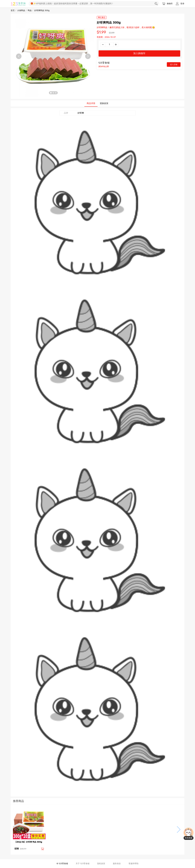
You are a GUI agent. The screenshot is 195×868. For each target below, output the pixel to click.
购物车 (168, 4)
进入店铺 (174, 64)
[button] (17, 830)
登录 (180, 4)
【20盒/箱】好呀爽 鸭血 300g (28, 842)
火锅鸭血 (21, 11)
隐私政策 (101, 864)
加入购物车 (139, 53)
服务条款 (117, 864)
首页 (13, 11)
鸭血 (30, 11)
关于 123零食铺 (83, 864)
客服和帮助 (134, 864)
